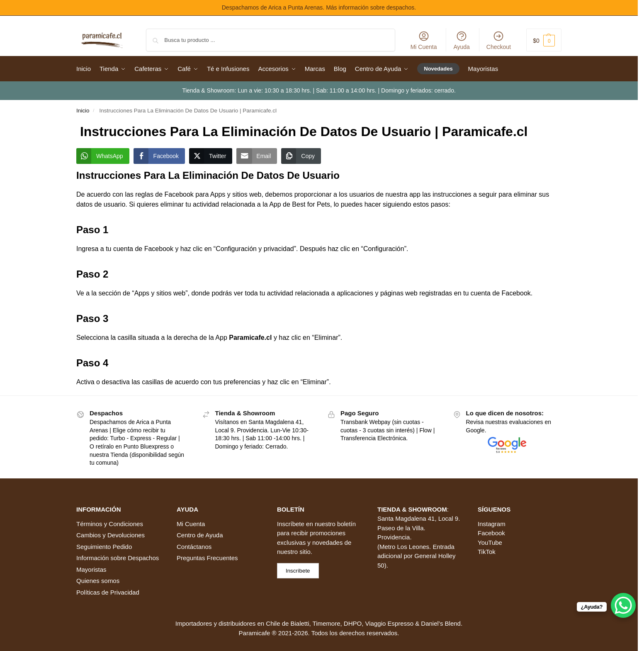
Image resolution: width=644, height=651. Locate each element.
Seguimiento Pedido (104, 547)
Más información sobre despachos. (371, 7)
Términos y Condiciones (110, 524)
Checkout (499, 40)
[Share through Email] (257, 156)
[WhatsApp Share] (103, 156)
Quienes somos (98, 581)
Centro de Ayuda (200, 535)
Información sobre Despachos (118, 558)
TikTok (487, 552)
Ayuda (461, 40)
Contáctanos (194, 547)
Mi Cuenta (424, 40)
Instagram (492, 524)
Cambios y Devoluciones (111, 535)
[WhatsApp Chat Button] (623, 605)
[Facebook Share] (159, 156)
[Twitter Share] (211, 156)
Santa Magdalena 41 (406, 518)
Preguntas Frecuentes (207, 558)
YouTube (490, 542)
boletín (346, 524)
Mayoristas (91, 569)
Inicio (83, 111)
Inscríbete (291, 524)
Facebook (491, 533)
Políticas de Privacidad (108, 592)
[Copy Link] (301, 156)
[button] (544, 40)
